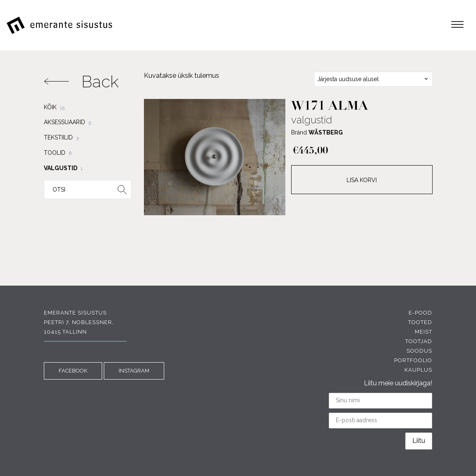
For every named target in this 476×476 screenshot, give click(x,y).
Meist (423, 332)
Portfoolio (413, 360)
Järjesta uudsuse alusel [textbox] (348, 79)
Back (81, 81)
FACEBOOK (73, 371)
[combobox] (373, 79)
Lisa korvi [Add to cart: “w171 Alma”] (362, 180)
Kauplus (418, 370)
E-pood (420, 313)
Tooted (420, 322)
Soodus (419, 351)
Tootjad (419, 341)
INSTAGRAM (134, 371)
